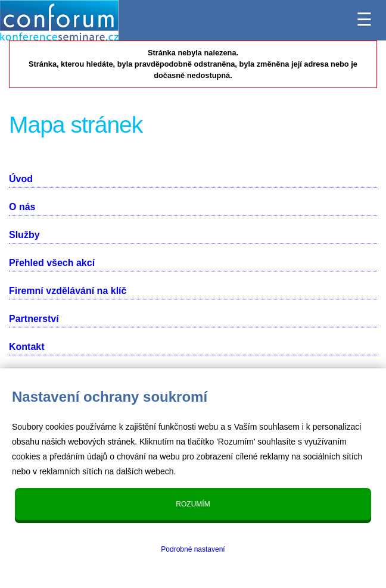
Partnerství (34, 319)
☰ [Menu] (364, 16)
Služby (24, 235)
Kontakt (27, 347)
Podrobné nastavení (193, 549)
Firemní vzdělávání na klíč (68, 291)
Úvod (21, 179)
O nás (22, 207)
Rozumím (193, 504)
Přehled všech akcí (52, 263)
